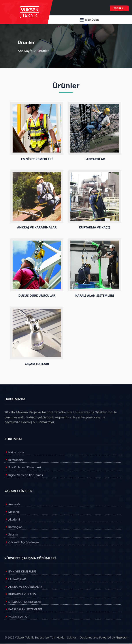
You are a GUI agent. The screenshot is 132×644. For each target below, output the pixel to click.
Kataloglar (13, 527)
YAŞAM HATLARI (17, 617)
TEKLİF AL (119, 8)
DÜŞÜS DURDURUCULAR (23, 602)
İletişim (11, 534)
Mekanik (12, 512)
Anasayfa (12, 504)
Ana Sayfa (25, 51)
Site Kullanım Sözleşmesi (23, 467)
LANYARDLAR (15, 579)
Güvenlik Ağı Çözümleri (22, 542)
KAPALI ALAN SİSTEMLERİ (23, 609)
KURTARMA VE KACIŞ (20, 594)
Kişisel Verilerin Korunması (24, 475)
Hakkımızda (14, 452)
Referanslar (14, 460)
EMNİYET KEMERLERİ (20, 571)
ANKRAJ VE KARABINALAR (23, 587)
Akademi (12, 519)
